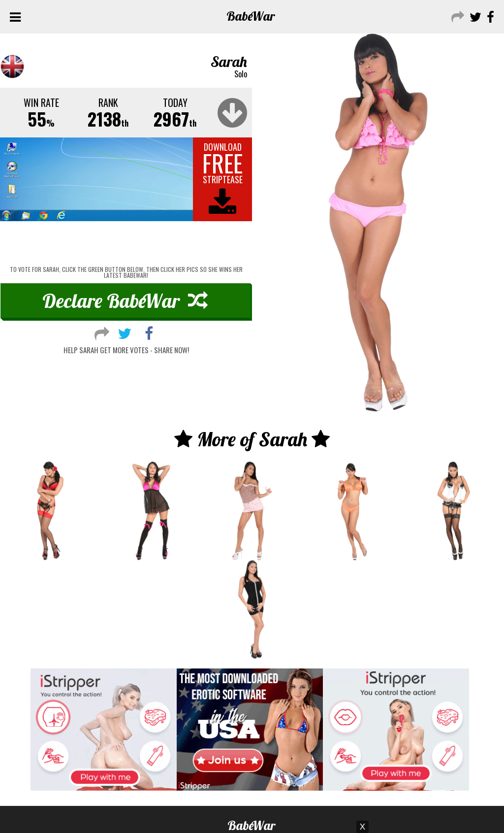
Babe (251, 16)
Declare (125, 300)
